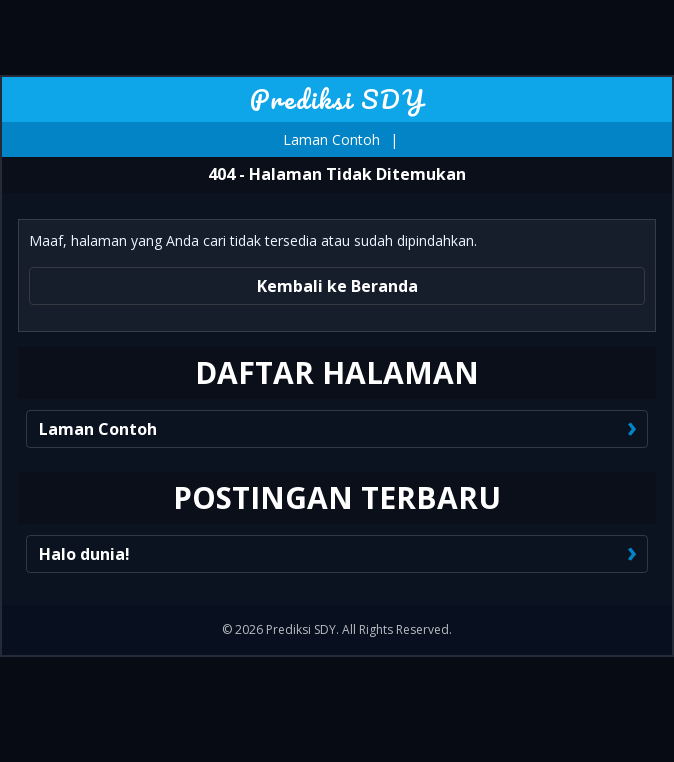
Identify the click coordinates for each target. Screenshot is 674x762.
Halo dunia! (84, 554)
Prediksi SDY (337, 99)
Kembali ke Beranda (337, 286)
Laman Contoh (331, 139)
